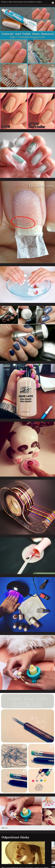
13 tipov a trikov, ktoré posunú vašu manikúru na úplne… (22, 2)
